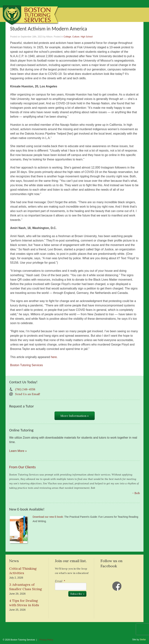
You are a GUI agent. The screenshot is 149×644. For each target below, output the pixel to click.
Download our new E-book (48, 517)
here (54, 357)
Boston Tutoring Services (27, 365)
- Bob (136, 493)
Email (60, 581)
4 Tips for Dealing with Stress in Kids (24, 603)
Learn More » (18, 451)
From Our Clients (22, 467)
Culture (76, 37)
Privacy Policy (46, 640)
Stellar (143, 640)
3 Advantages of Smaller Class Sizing (26, 587)
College (67, 37)
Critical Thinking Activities (23, 571)
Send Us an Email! (28, 394)
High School (87, 37)
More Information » (74, 416)
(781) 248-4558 (25, 389)
